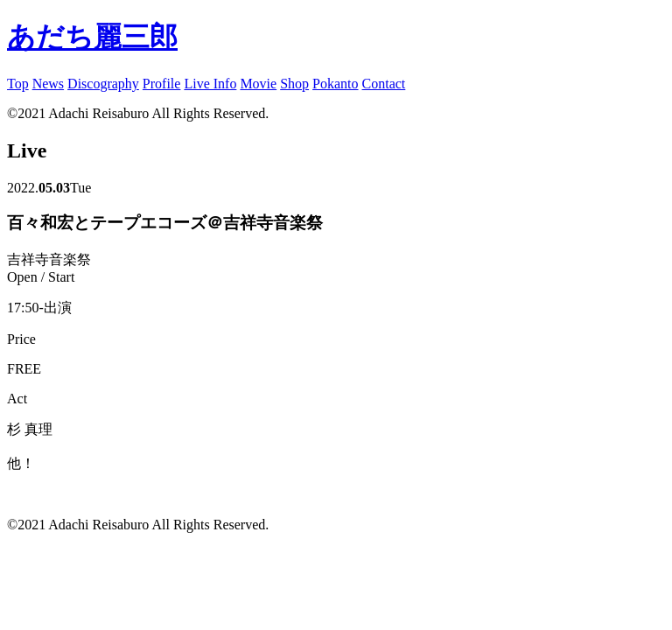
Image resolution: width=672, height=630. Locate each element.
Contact (384, 84)
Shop (294, 84)
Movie (258, 84)
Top (18, 84)
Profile (162, 84)
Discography (103, 84)
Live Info (210, 84)
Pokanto (335, 84)
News (48, 84)
